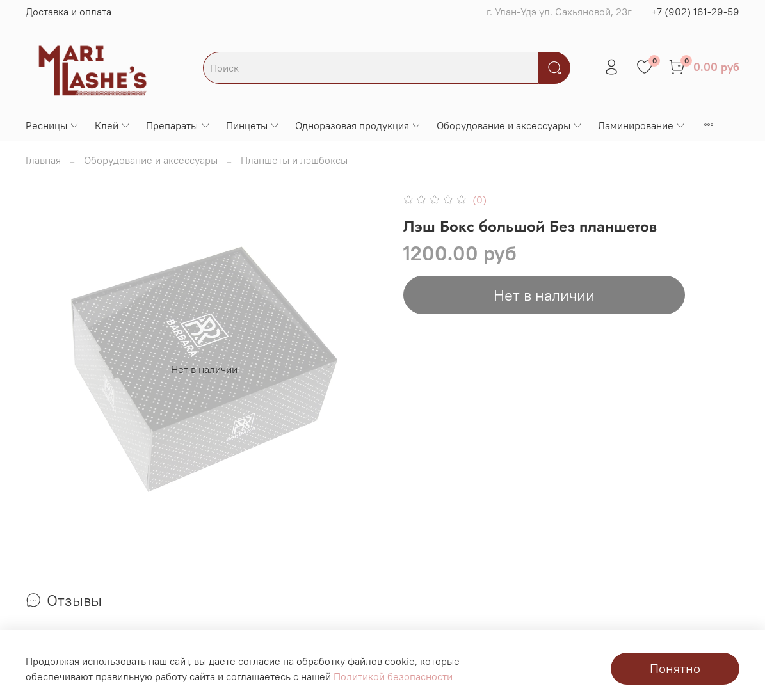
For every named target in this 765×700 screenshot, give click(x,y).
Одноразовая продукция (358, 125)
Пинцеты (253, 125)
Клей (113, 125)
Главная (43, 160)
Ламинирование (642, 125)
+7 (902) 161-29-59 (695, 12)
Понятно (675, 668)
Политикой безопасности (393, 676)
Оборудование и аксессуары (510, 125)
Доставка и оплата (68, 12)
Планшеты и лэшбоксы (294, 160)
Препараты (178, 125)
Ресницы (52, 125)
